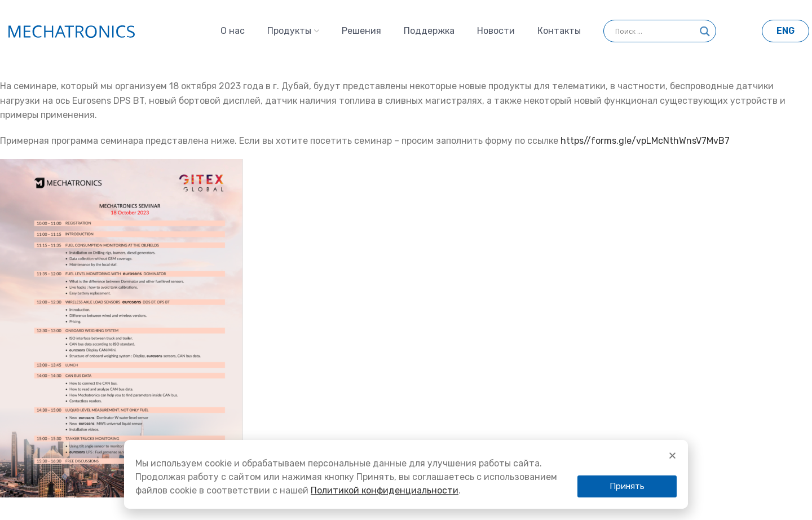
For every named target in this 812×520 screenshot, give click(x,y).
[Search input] (655, 31)
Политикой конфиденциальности (385, 490)
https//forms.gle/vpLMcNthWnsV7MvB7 (645, 141)
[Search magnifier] (705, 35)
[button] (627, 486)
